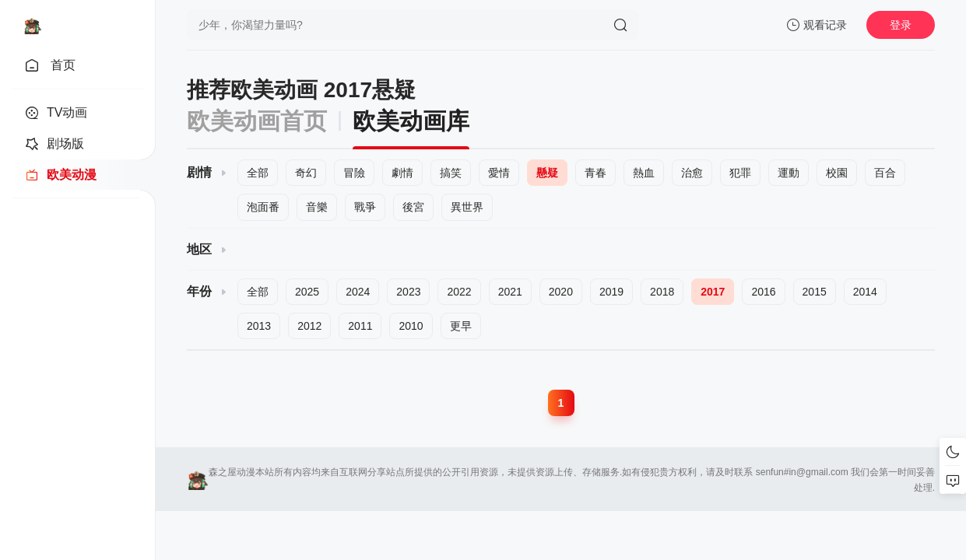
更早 (461, 326)
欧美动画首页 (257, 121)
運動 (789, 173)
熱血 (644, 173)
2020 (561, 292)
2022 (459, 292)
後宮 (413, 207)
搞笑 (451, 173)
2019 (611, 292)
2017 (713, 292)
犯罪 (740, 173)
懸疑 (547, 173)
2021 (510, 292)
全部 (258, 173)
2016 (763, 292)
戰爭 (365, 207)
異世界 (467, 207)
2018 (662, 292)
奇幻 (306, 173)
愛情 (499, 173)
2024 (358, 292)
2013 (259, 326)
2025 (307, 292)
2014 (865, 292)
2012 (309, 326)
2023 (408, 292)
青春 (595, 173)
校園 (837, 173)
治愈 (692, 173)
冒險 (354, 173)
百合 (885, 173)
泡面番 (263, 207)
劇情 (402, 173)
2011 (360, 326)
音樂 (317, 207)
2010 (411, 326)
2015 (815, 292)
